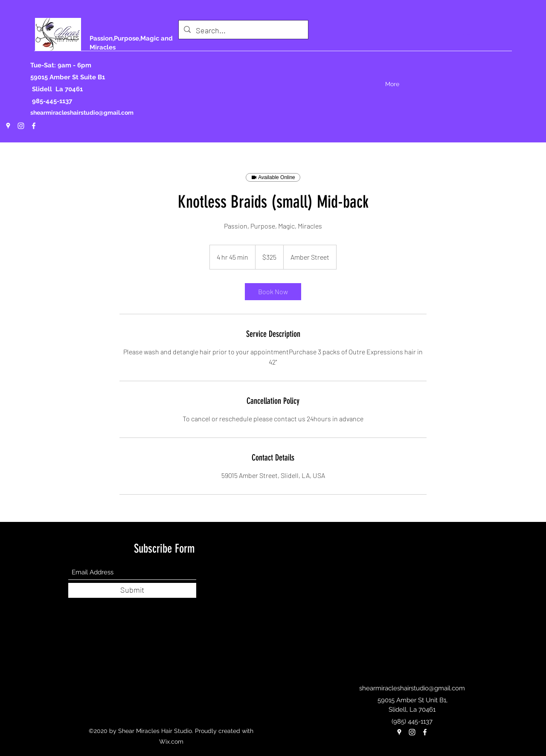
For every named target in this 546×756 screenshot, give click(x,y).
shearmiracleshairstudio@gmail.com (82, 113)
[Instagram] (21, 126)
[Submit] (132, 590)
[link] (273, 292)
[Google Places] (8, 126)
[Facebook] (34, 126)
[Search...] (243, 31)
